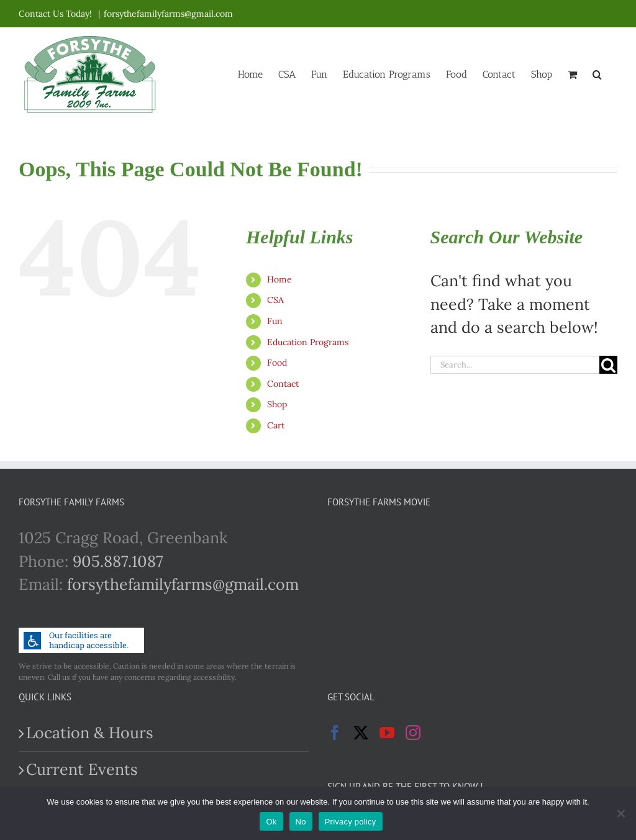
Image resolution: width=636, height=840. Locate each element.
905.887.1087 (118, 561)
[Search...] (515, 365)
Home (279, 279)
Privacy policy (351, 822)
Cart (276, 425)
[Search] (608, 365)
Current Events (82, 769)
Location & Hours (90, 733)
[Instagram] (413, 733)
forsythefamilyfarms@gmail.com (168, 14)
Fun (275, 321)
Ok (271, 822)
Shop (277, 404)
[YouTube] (387, 733)
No (301, 822)
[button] (597, 73)
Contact (283, 384)
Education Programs (308, 342)
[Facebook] (335, 733)
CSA (275, 300)
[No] (620, 813)
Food (277, 363)
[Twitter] (361, 733)
